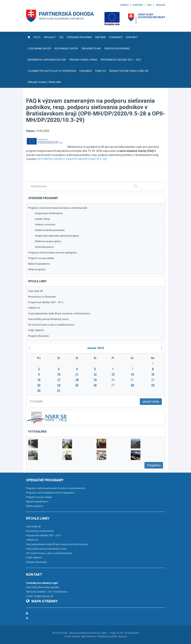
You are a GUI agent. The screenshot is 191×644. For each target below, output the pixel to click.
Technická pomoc (44, 247)
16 (39, 380)
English (161, 5)
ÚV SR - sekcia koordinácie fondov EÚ (81, 633)
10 (59, 374)
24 (59, 385)
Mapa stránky (42, 601)
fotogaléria (154, 465)
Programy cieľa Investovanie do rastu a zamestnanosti (58, 208)
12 (95, 374)
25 (77, 385)
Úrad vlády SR (36, 291)
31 (59, 391)
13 (113, 374)
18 (77, 380)
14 (132, 374)
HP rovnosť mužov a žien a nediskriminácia (51, 325)
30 (39, 391)
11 (77, 374)
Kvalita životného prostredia (50, 230)
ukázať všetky (151, 402)
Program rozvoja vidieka (41, 258)
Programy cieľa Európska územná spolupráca (52, 253)
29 (153, 385)
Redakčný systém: (108, 636)
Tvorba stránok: (72, 636)
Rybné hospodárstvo (39, 264)
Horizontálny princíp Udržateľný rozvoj (48, 319)
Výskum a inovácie (45, 225)
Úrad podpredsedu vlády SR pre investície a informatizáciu (59, 314)
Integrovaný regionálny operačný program (57, 236)
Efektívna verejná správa (48, 241)
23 (39, 385)
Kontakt (138, 5)
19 (95, 380)
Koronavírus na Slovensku (42, 297)
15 (153, 374)
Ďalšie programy (37, 269)
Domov (125, 5)
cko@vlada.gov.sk (43, 596)
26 (95, 385)
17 (59, 380)
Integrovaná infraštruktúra (49, 213)
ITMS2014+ (34, 308)
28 (132, 385)
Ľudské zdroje (42, 219)
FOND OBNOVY (36, 330)
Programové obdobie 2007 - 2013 (46, 302)
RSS (149, 5)
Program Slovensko (39, 336)
